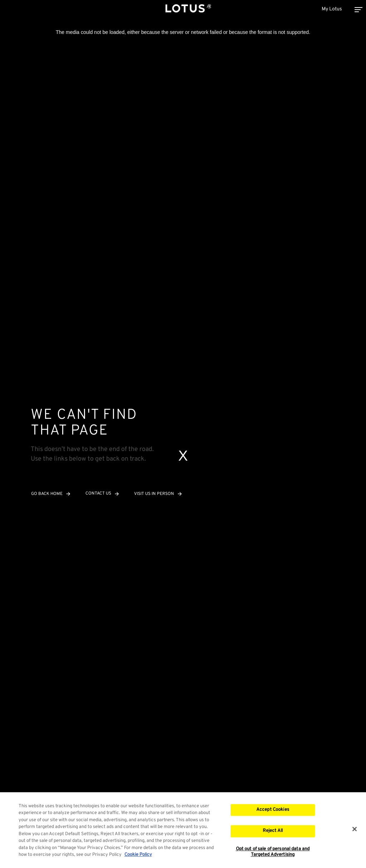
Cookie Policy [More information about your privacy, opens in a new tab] (138, 856)
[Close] (355, 830)
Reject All (273, 832)
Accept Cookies (273, 810)
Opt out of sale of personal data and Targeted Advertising (273, 853)
